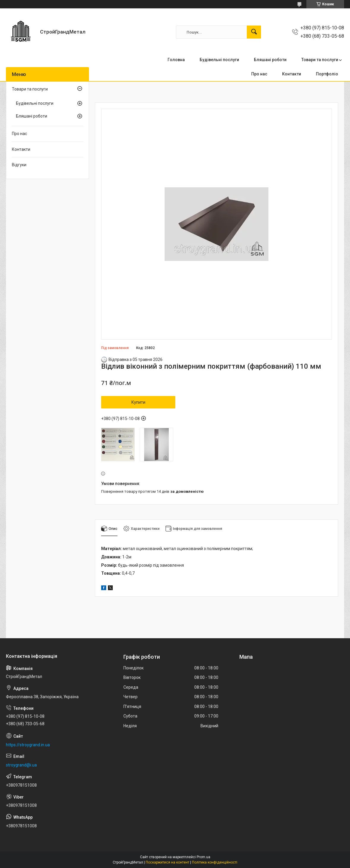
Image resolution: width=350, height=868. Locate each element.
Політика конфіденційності (215, 862)
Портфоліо (327, 74)
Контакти (292, 74)
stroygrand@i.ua (21, 765)
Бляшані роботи (270, 60)
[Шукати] (254, 32)
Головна (176, 60)
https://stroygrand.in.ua (28, 745)
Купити (138, 402)
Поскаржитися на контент (167, 862)
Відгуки (19, 165)
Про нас (259, 74)
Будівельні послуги (219, 60)
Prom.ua (203, 857)
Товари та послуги (320, 60)
